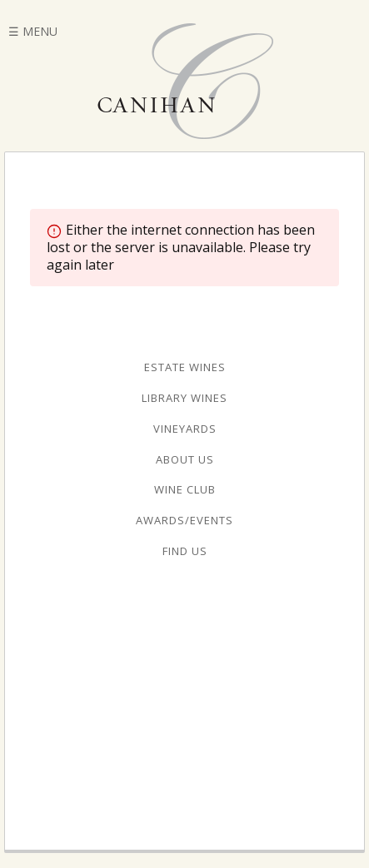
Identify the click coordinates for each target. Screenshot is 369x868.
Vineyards (185, 429)
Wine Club (185, 489)
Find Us (185, 551)
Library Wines (184, 398)
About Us (185, 459)
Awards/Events (184, 520)
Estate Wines (185, 367)
